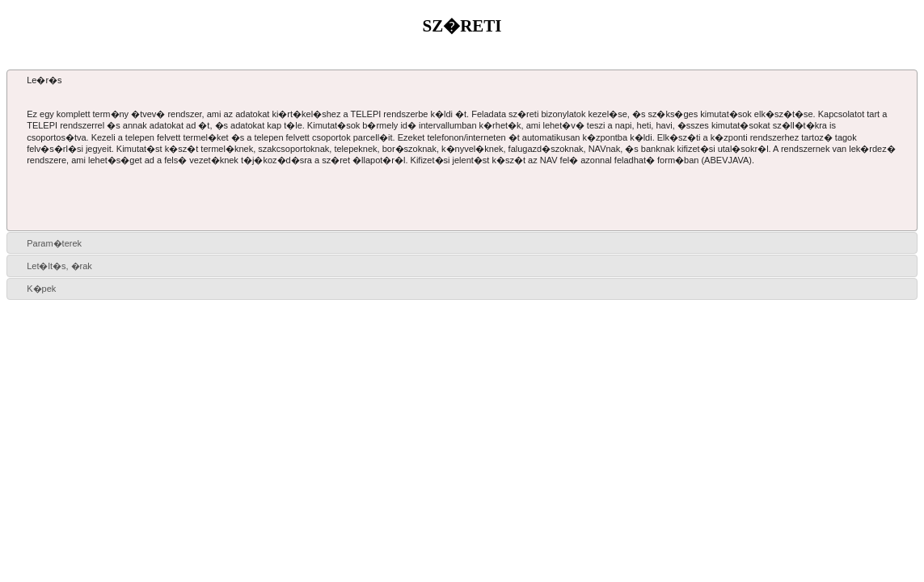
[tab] (462, 80)
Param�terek (54, 243)
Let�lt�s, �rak (59, 266)
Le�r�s (44, 80)
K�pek (41, 289)
